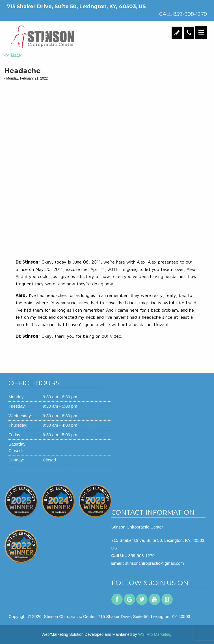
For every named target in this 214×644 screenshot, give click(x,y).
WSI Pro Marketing (155, 634)
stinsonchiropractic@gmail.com (155, 563)
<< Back (13, 55)
